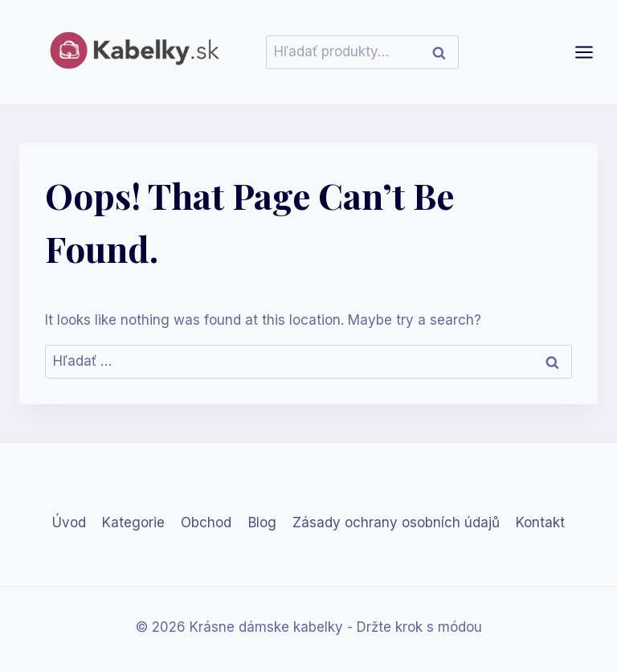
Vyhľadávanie (443, 52)
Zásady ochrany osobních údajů (396, 522)
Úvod (69, 522)
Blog (262, 522)
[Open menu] (592, 52)
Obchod (206, 522)
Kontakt (540, 522)
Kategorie (133, 522)
